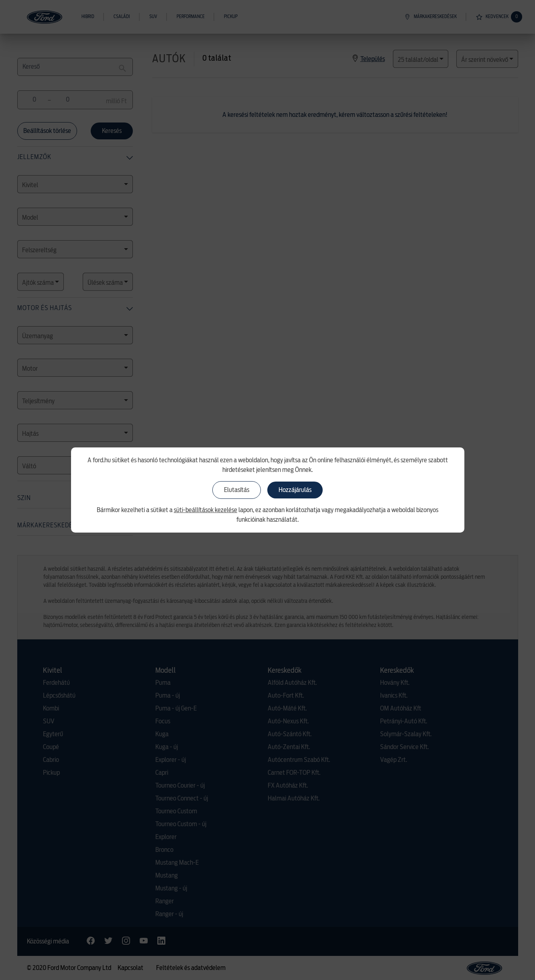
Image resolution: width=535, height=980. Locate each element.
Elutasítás (237, 490)
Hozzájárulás (295, 490)
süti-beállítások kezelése (205, 510)
